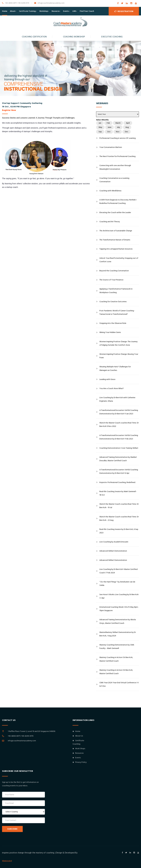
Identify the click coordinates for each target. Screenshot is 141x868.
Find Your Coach (87, 11)
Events (66, 11)
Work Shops (79, 749)
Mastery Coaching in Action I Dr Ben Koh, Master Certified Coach (116, 659)
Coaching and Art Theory (110, 222)
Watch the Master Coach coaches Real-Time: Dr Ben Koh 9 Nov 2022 (119, 425)
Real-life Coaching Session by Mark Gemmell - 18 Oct (118, 493)
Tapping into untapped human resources (116, 249)
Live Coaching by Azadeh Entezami (114, 542)
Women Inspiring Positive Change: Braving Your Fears (119, 356)
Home (5, 11)
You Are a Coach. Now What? (112, 388)
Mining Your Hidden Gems (110, 332)
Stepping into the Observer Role (113, 323)
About (13, 11)
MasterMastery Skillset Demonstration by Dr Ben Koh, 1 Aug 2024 (118, 634)
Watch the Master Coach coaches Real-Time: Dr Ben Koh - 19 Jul (119, 506)
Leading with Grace (107, 379)
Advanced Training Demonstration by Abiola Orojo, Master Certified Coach (118, 621)
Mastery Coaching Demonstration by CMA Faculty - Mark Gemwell (117, 647)
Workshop (44, 11)
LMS (74, 11)
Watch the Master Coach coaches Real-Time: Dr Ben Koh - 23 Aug (119, 518)
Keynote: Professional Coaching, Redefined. (117, 482)
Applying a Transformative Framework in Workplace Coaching (116, 291)
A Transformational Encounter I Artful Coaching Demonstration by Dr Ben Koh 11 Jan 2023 (119, 412)
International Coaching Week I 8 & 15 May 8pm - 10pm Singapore (119, 609)
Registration (124, 11)
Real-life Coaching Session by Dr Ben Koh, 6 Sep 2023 (119, 531)
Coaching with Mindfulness (110, 191)
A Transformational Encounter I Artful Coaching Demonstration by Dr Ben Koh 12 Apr (119, 471)
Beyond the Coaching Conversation (114, 271)
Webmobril (7, 861)
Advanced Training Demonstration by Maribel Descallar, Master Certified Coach (118, 459)
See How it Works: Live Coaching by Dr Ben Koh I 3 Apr (119, 596)
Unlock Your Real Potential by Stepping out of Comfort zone (119, 260)
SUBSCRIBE (12, 829)
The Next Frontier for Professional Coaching (117, 156)
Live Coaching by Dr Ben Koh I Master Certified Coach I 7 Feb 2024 (118, 571)
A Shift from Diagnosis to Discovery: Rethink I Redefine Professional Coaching (118, 202)
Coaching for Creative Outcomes (113, 302)
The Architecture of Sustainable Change (116, 231)
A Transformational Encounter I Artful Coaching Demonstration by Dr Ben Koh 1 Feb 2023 (119, 437)
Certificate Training (27, 11)
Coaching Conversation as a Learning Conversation (114, 180)
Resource (55, 11)
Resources (78, 753)
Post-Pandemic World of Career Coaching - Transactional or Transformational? (117, 312)
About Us (78, 736)
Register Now (9, 110)
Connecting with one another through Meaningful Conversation (115, 167)
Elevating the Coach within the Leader (115, 213)
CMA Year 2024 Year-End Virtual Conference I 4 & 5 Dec (119, 684)
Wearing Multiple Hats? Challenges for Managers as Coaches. (115, 368)
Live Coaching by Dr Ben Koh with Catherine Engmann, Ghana (117, 399)
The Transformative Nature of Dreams (115, 240)
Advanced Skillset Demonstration (113, 551)
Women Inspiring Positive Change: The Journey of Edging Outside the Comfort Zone (118, 343)
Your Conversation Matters (111, 147)
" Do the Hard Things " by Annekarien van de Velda (117, 584)
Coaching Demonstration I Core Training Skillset (119, 448)
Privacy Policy (80, 762)
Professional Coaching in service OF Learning (118, 138)
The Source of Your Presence (111, 280)
